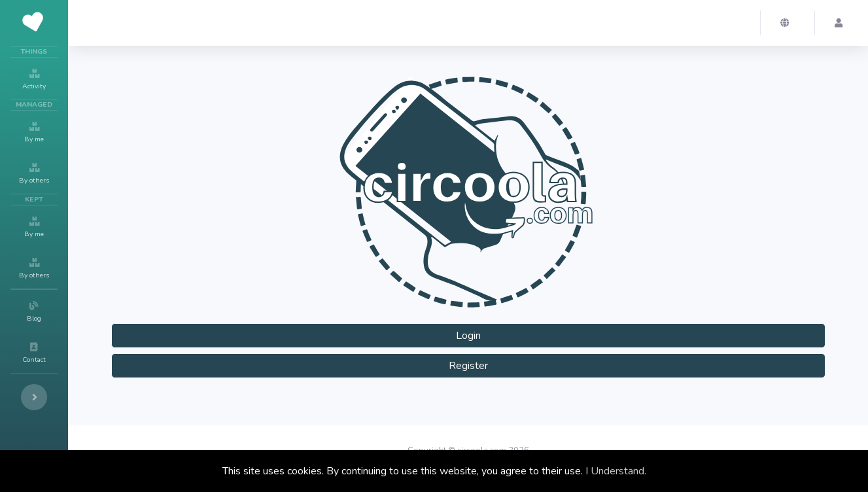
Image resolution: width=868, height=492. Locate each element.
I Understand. (616, 471)
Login (468, 336)
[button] (788, 23)
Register (468, 366)
